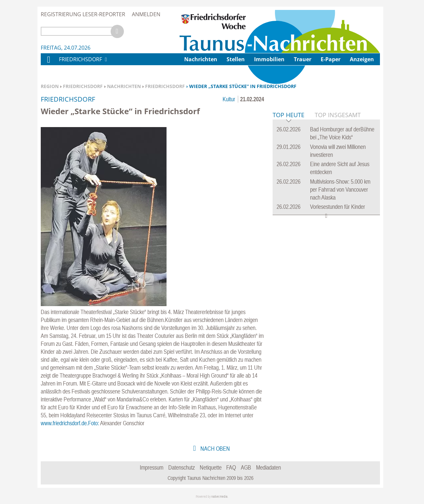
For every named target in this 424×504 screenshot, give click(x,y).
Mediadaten (268, 467)
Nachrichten (124, 86)
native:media (219, 497)
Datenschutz (182, 467)
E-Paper (331, 59)
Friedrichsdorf (83, 86)
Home (48, 64)
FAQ (231, 467)
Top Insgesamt (338, 216)
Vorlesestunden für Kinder (338, 308)
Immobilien (269, 59)
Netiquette (211, 467)
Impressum (152, 467)
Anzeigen (362, 59)
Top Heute (289, 217)
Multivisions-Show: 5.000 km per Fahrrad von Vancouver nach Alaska (340, 291)
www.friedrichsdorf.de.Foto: (70, 423)
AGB (246, 467)
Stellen (236, 59)
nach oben (214, 449)
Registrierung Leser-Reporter (83, 14)
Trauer (303, 59)
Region (50, 86)
